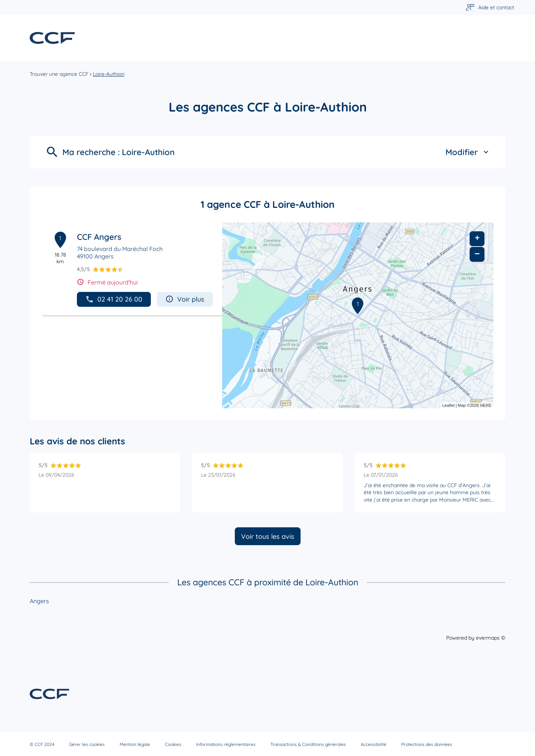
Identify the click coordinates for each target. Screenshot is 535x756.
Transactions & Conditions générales (308, 744)
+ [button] (477, 239)
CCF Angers (99, 237)
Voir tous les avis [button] (268, 536)
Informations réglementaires (226, 744)
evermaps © (491, 638)
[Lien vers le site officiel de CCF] (52, 38)
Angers (39, 601)
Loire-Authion (109, 74)
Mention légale (135, 744)
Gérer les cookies (87, 744)
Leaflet (448, 405)
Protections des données (427, 744)
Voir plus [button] (185, 299)
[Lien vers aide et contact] (490, 8)
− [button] (477, 254)
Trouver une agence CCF (59, 74)
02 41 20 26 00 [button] (114, 299)
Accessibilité (374, 744)
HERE (486, 405)
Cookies (173, 744)
